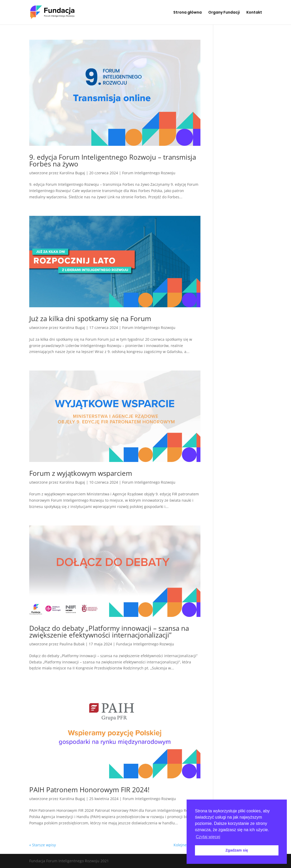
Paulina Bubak (72, 644)
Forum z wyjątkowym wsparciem (81, 473)
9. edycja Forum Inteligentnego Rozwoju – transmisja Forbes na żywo (113, 160)
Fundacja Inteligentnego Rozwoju (145, 644)
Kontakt (254, 13)
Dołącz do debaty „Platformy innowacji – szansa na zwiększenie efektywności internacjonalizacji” (109, 632)
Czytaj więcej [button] (208, 837)
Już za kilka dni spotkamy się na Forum (90, 319)
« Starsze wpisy (43, 845)
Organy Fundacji (224, 13)
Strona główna (188, 13)
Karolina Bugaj (72, 173)
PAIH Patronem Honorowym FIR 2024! (89, 790)
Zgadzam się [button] (237, 850)
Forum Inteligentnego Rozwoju (149, 173)
